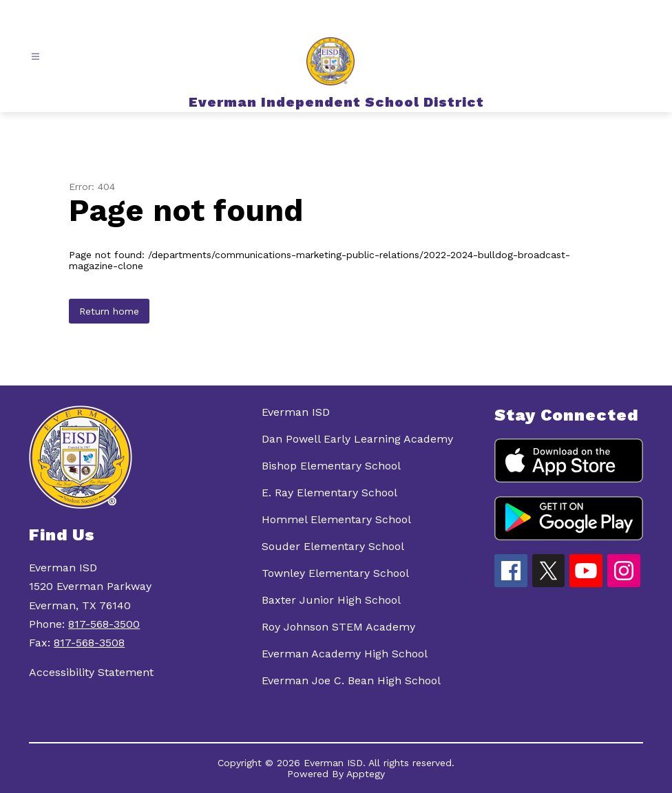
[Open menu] (35, 57)
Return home (109, 311)
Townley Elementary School (335, 573)
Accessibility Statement (91, 672)
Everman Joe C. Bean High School (351, 680)
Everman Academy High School (345, 654)
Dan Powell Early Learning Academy (357, 439)
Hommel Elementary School (336, 519)
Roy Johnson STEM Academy (338, 627)
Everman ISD (296, 412)
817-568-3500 (104, 624)
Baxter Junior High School (331, 600)
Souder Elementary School (333, 546)
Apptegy (366, 774)
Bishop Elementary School (331, 466)
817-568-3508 (89, 643)
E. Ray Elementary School (329, 493)
